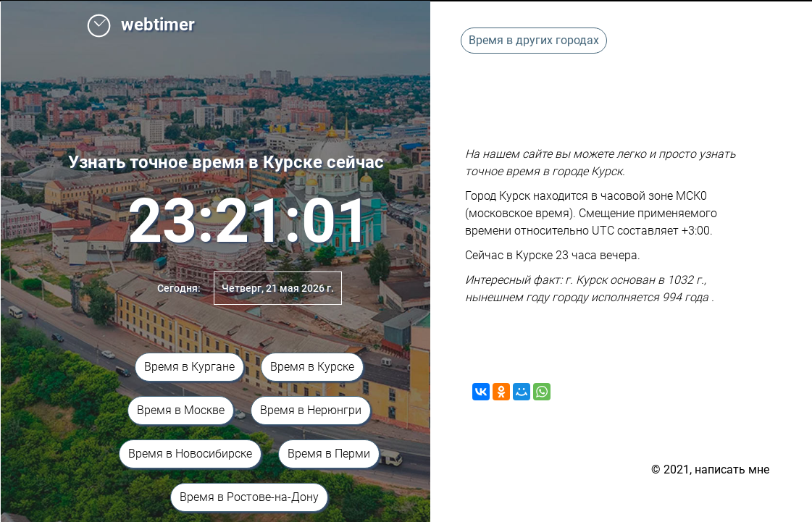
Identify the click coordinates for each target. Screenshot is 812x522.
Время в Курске (312, 367)
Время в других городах (534, 40)
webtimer (140, 25)
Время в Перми (329, 454)
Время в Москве (181, 410)
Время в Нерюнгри (311, 410)
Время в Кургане (189, 367)
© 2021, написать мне (710, 470)
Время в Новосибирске (190, 454)
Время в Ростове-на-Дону (249, 497)
